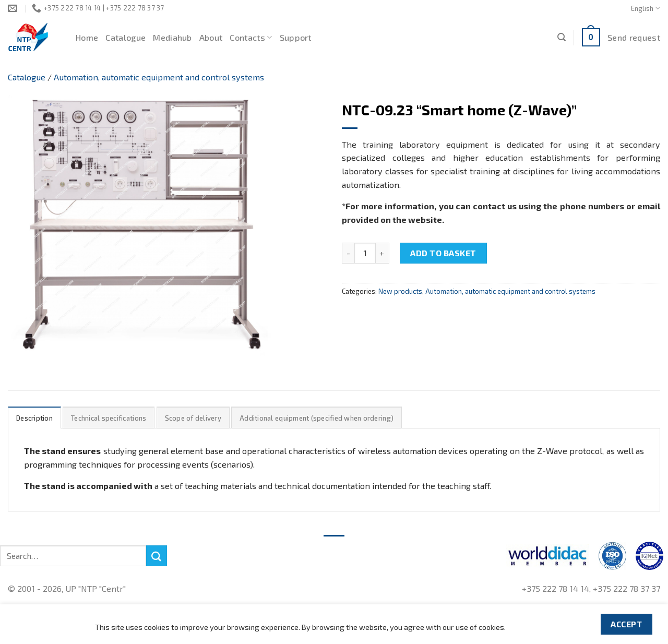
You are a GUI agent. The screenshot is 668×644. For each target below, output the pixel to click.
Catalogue (126, 37)
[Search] (562, 37)
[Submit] (157, 556)
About (211, 37)
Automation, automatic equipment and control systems (159, 77)
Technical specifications (109, 418)
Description (34, 418)
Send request (634, 37)
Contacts (251, 38)
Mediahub (172, 37)
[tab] (34, 418)
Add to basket (443, 253)
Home (87, 37)
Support (296, 37)
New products (400, 291)
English (646, 8)
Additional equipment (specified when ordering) (317, 418)
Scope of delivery (193, 418)
